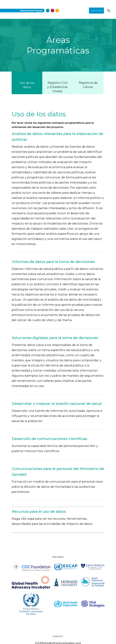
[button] (107, 11)
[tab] (27, 83)
